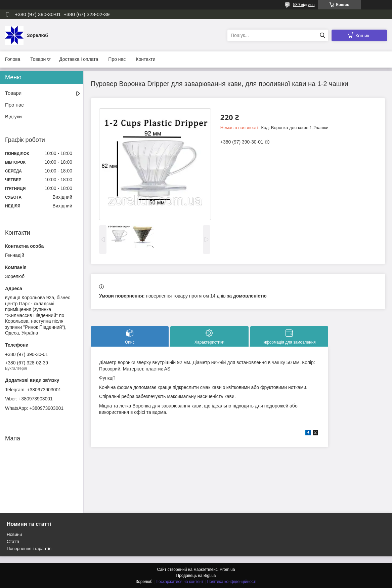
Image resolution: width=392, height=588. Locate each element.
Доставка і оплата (79, 59)
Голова (13, 59)
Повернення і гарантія (29, 548)
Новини (14, 534)
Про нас (117, 59)
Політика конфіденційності (232, 582)
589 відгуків (304, 5)
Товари (38, 59)
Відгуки (13, 116)
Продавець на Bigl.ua (196, 576)
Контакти (145, 59)
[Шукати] (322, 35)
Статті (13, 541)
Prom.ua (227, 570)
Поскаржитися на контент (179, 582)
